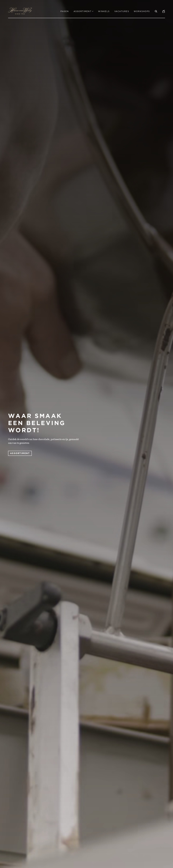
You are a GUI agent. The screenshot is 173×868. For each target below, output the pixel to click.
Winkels (104, 11)
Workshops (142, 11)
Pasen (65, 11)
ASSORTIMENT (20, 453)
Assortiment (84, 11)
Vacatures (122, 11)
